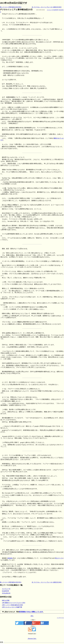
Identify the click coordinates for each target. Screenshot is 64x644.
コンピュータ (50, 10)
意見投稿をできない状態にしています (31, 612)
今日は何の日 (6, 593)
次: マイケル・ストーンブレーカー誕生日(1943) (47, 7)
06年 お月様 (6, 600)
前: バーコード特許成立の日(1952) (11, 7)
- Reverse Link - (32, 639)
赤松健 (10, 558)
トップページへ (60, 618)
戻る (32, 616)
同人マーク (59, 558)
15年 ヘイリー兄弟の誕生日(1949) (12, 605)
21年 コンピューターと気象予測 (12, 607)
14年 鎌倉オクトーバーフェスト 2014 (14, 603)
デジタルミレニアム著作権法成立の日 (16, 10)
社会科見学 (56, 10)
